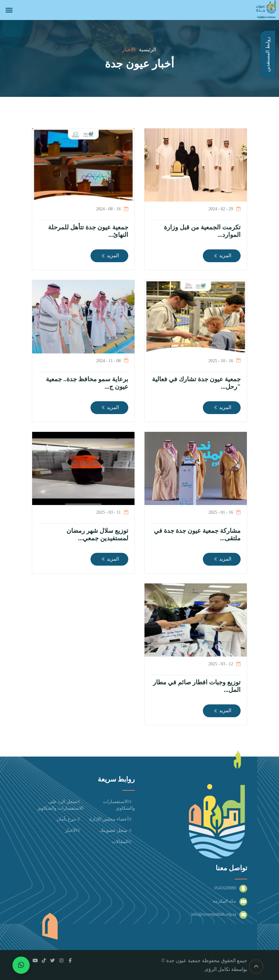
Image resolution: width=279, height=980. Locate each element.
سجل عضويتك (117, 830)
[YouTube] (35, 961)
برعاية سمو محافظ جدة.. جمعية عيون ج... (87, 383)
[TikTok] (44, 961)
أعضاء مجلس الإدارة (112, 819)
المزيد (223, 255)
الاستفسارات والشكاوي (119, 805)
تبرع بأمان (70, 819)
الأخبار (74, 830)
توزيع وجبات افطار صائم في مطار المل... (197, 686)
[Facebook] (70, 961)
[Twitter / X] (52, 961)
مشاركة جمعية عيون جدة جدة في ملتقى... (197, 534)
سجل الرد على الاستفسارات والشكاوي (60, 805)
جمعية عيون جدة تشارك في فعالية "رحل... (196, 383)
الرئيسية (147, 50)
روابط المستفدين (268, 54)
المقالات (123, 842)
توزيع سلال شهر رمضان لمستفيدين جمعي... (97, 534)
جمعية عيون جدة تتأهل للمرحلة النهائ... (88, 231)
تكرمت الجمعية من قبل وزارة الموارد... (202, 231)
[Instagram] (61, 961)
